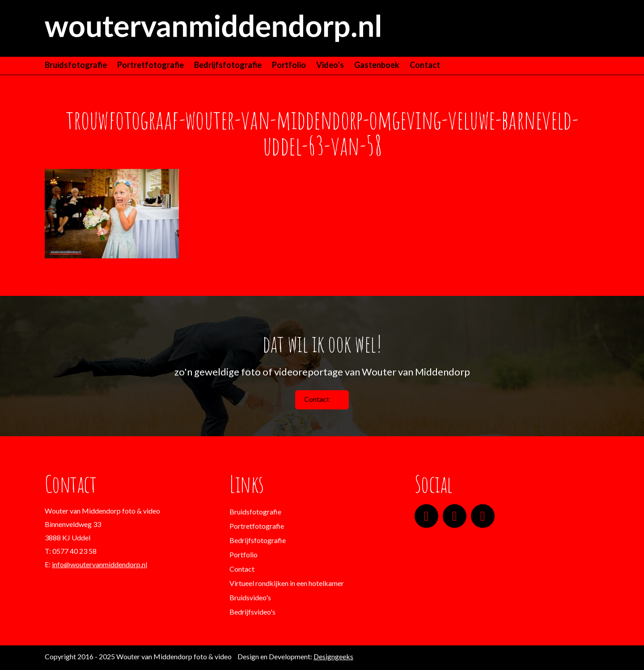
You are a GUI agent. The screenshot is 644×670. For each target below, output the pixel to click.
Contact (425, 65)
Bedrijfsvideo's (252, 612)
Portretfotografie (150, 65)
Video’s (330, 65)
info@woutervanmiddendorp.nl (100, 564)
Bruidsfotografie (76, 65)
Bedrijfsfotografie (228, 65)
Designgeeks (333, 656)
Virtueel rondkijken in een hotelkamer (287, 583)
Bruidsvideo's (250, 597)
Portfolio (289, 65)
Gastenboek (377, 65)
